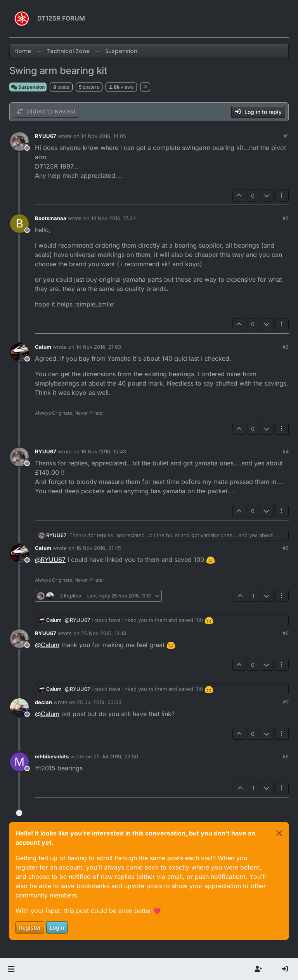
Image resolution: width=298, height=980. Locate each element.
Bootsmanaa (51, 218)
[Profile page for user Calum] (19, 352)
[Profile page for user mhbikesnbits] (19, 762)
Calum (43, 347)
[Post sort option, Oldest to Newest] (46, 112)
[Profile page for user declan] (19, 708)
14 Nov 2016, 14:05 (104, 136)
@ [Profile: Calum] (47, 645)
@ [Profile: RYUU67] (50, 560)
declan (43, 702)
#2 (286, 218)
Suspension (28, 87)
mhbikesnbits (52, 756)
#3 (286, 347)
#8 (286, 756)
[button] (11, 969)
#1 (286, 136)
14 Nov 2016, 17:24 (113, 218)
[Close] (279, 833)
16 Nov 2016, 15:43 (104, 451)
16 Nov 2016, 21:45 (99, 548)
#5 (286, 548)
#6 (286, 633)
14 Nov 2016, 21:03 (99, 347)
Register (30, 927)
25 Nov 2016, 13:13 (104, 633)
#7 (286, 702)
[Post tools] (282, 195)
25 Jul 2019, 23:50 (116, 756)
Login (57, 927)
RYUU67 (46, 136)
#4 (286, 451)
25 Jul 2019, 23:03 (99, 702)
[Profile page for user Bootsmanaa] (19, 224)
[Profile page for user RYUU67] (19, 141)
